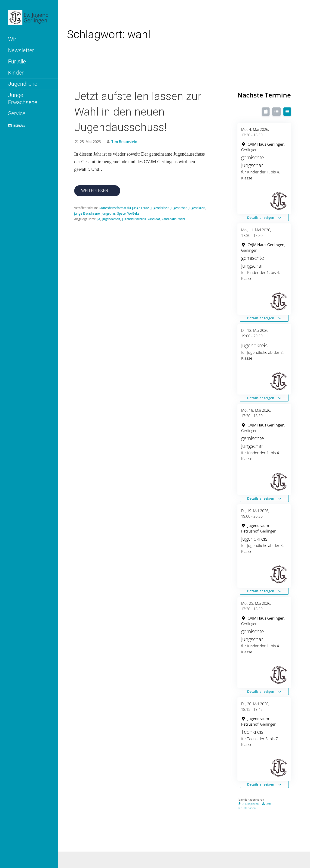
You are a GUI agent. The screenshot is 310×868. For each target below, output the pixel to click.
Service (17, 113)
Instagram (19, 126)
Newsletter (21, 50)
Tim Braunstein (124, 142)
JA (99, 219)
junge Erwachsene (87, 213)
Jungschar (108, 213)
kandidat (154, 219)
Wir (12, 39)
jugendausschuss (134, 219)
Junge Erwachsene (23, 99)
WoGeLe (133, 213)
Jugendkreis (197, 208)
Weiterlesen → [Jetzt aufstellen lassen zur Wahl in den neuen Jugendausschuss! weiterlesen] (97, 191)
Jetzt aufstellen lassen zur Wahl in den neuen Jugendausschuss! (138, 112)
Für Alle (17, 62)
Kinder (16, 73)
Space (121, 213)
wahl (182, 219)
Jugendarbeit (160, 208)
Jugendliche (23, 84)
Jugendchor (179, 208)
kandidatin (169, 219)
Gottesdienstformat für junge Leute (124, 208)
